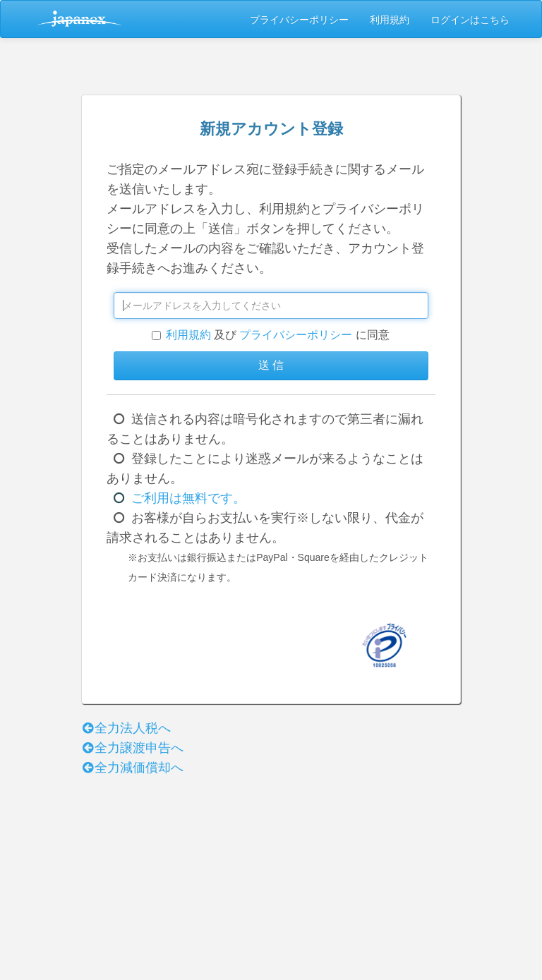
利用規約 (390, 20)
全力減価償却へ (132, 768)
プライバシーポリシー (299, 20)
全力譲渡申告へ (132, 748)
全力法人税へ (126, 728)
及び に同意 (271, 335)
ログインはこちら (470, 20)
